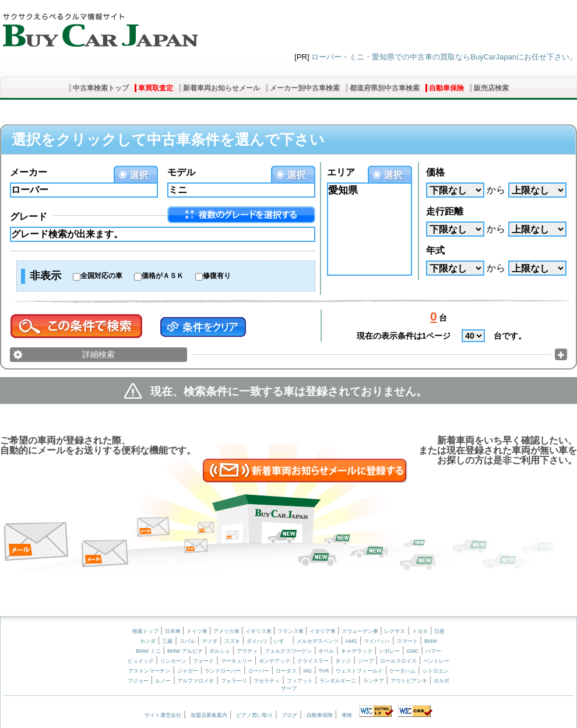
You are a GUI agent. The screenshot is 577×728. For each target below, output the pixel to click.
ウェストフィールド (359, 671)
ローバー (259, 671)
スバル (187, 641)
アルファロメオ (196, 681)
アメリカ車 (227, 631)
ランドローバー (223, 671)
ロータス (286, 671)
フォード (203, 661)
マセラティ (267, 681)
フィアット (300, 681)
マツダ (210, 641)
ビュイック (141, 661)
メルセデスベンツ (318, 641)
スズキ (232, 641)
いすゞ (282, 641)
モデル (181, 172)
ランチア (374, 681)
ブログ (289, 715)
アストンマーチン (149, 671)
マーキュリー (237, 661)
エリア (341, 172)
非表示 (45, 276)
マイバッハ (377, 641)
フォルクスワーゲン (288, 651)
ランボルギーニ (338, 681)
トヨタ (420, 631)
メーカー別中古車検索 (305, 88)
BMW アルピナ (185, 651)
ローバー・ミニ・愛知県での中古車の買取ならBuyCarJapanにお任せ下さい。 (444, 57)
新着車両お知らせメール (221, 88)
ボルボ (441, 681)
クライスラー (313, 661)
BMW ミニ (148, 651)
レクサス (395, 631)
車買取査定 (156, 88)
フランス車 (291, 631)
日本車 (174, 631)
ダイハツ (257, 641)
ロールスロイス (398, 661)
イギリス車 (259, 631)
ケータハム (402, 671)
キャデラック (357, 651)
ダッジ (343, 661)
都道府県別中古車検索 (385, 88)
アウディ (247, 651)
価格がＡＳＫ (163, 276)
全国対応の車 (101, 276)
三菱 (167, 641)
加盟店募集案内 (209, 715)
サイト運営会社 (163, 715)
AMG (351, 641)
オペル (326, 651)
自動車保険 (446, 88)
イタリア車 (323, 631)
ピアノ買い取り (254, 715)
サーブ (289, 688)
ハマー (433, 651)
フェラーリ (234, 681)
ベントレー (436, 661)
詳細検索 (98, 354)
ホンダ (148, 641)
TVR (323, 671)
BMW (431, 641)
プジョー (138, 681)
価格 (435, 172)
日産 (439, 631)
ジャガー (188, 671)
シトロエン (436, 671)
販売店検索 (491, 88)
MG (307, 671)
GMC (412, 651)
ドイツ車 (198, 631)
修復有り (217, 276)
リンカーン (173, 661)
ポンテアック (275, 661)
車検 (347, 715)
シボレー (389, 651)
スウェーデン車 (361, 631)
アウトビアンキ (409, 681)
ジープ (366, 661)
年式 (435, 250)
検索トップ (145, 631)
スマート (407, 641)
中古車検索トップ (101, 88)
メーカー (29, 172)
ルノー (163, 681)
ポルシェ (220, 651)
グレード (29, 217)
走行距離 (445, 211)
